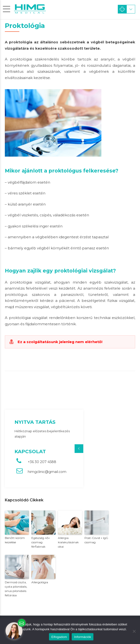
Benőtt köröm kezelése (15, 540)
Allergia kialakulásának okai (68, 542)
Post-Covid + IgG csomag (96, 540)
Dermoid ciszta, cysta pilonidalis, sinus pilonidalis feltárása (16, 589)
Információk (83, 637)
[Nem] (134, 631)
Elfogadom (59, 637)
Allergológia (40, 582)
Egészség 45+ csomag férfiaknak (41, 542)
